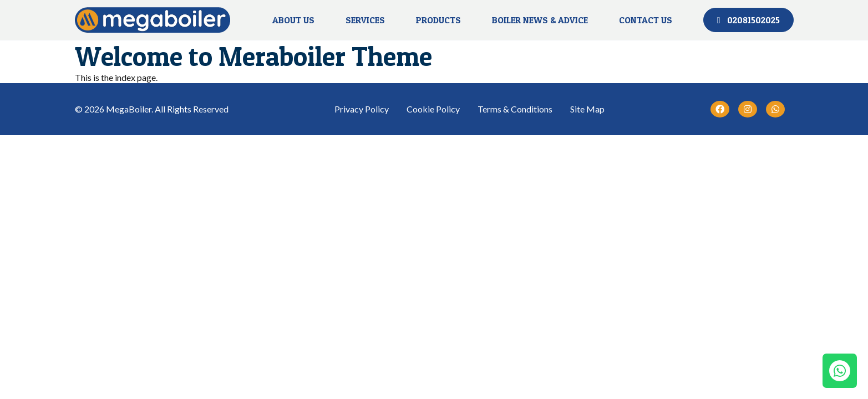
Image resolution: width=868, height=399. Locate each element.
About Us (293, 20)
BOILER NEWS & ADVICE (540, 20)
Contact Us (646, 20)
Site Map (587, 109)
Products (438, 20)
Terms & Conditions (515, 109)
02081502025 (748, 20)
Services (365, 20)
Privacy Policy (362, 109)
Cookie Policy (433, 109)
